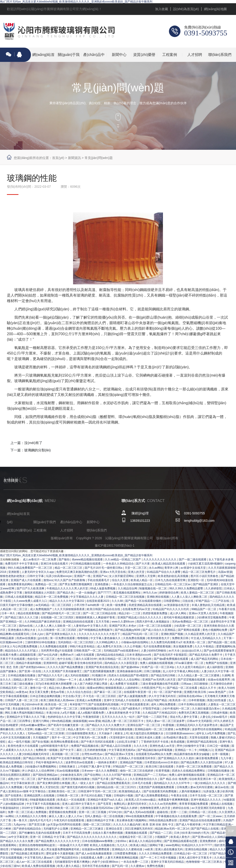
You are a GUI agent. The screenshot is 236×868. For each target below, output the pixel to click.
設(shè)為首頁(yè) (186, 9)
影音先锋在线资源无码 (89, 663)
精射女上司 (122, 733)
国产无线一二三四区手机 (153, 717)
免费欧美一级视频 (47, 750)
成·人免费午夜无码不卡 (93, 680)
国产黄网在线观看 (189, 630)
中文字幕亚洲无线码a (122, 750)
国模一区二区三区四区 (97, 825)
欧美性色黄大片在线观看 (23, 746)
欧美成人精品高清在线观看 (169, 564)
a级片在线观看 (86, 655)
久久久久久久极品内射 (127, 825)
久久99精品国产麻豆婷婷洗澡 (43, 622)
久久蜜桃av (138, 866)
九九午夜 (226, 758)
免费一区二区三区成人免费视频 (28, 812)
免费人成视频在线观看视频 (157, 663)
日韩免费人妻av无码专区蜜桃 (195, 787)
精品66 (148, 659)
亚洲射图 (14, 572)
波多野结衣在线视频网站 (208, 729)
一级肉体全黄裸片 (107, 762)
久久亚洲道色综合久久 (144, 779)
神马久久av (150, 593)
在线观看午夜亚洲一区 (138, 692)
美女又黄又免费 (39, 692)
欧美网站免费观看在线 (65, 742)
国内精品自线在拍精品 (111, 655)
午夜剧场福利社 (10, 808)
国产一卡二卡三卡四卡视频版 (159, 858)
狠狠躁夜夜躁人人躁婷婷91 (122, 688)
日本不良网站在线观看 (192, 704)
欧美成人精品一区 (142, 580)
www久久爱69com (123, 622)
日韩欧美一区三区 (68, 796)
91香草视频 (163, 771)
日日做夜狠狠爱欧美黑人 (82, 733)
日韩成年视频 (220, 713)
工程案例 (170, 55)
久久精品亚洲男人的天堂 (201, 634)
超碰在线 (163, 812)
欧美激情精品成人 (130, 791)
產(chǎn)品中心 (94, 57)
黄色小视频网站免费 (215, 630)
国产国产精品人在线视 (205, 829)
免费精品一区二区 (46, 584)
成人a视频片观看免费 (91, 713)
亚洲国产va (100, 576)
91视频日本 (99, 675)
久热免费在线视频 (134, 638)
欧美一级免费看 (117, 605)
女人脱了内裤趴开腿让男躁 (91, 684)
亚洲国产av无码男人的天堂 (159, 680)
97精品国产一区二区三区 (129, 767)
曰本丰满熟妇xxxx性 (139, 655)
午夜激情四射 (91, 717)
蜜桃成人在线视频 (222, 804)
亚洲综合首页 (114, 829)
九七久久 (123, 845)
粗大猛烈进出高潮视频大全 (147, 733)
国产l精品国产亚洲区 (206, 584)
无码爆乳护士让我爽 (56, 829)
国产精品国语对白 (68, 858)
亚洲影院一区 (196, 580)
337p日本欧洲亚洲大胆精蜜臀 (54, 684)
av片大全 (174, 651)
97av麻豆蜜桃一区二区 (190, 663)
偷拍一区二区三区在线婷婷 (137, 771)
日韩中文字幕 (36, 576)
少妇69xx (121, 841)
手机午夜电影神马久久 (50, 762)
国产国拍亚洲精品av (46, 775)
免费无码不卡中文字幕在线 (22, 564)
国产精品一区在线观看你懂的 (143, 601)
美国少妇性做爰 (217, 700)
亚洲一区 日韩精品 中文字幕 (48, 837)
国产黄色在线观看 (49, 779)
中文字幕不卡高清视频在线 (43, 804)
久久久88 (118, 601)
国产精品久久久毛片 (51, 675)
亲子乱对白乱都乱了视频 (96, 796)
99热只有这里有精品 (83, 646)
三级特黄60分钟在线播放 (41, 642)
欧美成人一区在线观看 (72, 800)
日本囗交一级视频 (218, 746)
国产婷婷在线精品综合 (28, 829)
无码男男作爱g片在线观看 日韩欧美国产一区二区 (71, 651)
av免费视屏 (183, 729)
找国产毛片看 (101, 779)
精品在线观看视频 (29, 613)
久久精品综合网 (128, 588)
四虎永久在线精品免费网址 (189, 771)
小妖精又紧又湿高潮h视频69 (205, 564)
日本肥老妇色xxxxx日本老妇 (162, 762)
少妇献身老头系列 (71, 775)
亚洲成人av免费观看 (89, 700)
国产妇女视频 (41, 742)
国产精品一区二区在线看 (182, 688)
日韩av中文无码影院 (200, 721)
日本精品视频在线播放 (22, 675)
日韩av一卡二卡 (67, 680)
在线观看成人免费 (92, 858)
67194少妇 (116, 812)
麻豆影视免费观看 (208, 758)
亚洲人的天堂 (137, 572)
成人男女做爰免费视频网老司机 (60, 849)
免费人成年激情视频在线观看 (187, 775)
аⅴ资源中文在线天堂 (193, 568)
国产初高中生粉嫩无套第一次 (66, 725)
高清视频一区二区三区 (66, 754)
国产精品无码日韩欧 (164, 675)
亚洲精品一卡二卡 (186, 750)
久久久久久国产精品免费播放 (66, 667)
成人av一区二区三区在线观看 (35, 862)
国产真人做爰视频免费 (133, 696)
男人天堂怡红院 (50, 787)
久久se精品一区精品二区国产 (123, 559)
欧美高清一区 (178, 700)
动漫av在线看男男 (219, 680)
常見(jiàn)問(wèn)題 (99, 158)
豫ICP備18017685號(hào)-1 (115, 545)
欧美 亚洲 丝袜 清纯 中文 (159, 825)
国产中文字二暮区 (71, 750)
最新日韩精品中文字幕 (101, 820)
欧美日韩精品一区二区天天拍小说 (120, 659)
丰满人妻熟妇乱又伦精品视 (208, 605)
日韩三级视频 (153, 671)
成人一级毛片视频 (19, 742)
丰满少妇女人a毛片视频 (61, 713)
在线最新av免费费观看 (96, 849)
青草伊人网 (172, 568)
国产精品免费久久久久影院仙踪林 (202, 762)
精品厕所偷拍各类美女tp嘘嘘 (192, 754)
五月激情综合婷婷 (222, 684)
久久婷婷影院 (214, 588)
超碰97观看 (66, 663)
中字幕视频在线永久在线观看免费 (176, 816)
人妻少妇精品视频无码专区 (33, 754)
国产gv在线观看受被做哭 (219, 651)
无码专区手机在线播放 (96, 866)
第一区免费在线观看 (63, 638)
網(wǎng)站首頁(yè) (43, 57)
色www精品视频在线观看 (88, 559)
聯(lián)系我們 (220, 55)
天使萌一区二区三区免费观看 (194, 767)
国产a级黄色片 (132, 709)
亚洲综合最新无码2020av (98, 808)
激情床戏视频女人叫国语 (40, 593)
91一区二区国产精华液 (168, 692)
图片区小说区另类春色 (205, 576)
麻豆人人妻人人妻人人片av (66, 816)
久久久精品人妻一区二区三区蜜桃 (199, 675)
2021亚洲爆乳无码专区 (139, 829)
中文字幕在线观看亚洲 (135, 704)
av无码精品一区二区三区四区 (54, 605)
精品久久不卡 (208, 688)
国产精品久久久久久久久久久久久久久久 (92, 837)
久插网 (226, 675)
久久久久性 (141, 746)
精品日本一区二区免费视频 (52, 597)
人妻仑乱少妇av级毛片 (214, 717)
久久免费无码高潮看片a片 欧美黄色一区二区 (178, 642)
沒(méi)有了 (33, 443)
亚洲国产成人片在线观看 (26, 580)
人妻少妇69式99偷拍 (154, 651)
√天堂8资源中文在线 (122, 738)
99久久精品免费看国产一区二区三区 (31, 568)
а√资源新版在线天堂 (177, 605)
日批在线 (188, 601)
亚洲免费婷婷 (208, 841)
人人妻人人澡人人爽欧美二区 (190, 597)
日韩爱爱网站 (172, 601)
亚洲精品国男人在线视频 (40, 796)
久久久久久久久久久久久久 (160, 559)
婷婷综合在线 (181, 808)
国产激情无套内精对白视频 (78, 787)
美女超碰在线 (21, 709)
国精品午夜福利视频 (29, 663)
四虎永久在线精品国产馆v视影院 (129, 675)
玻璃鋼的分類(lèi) (37, 450)
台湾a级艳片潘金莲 (175, 738)
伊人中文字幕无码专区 (163, 696)
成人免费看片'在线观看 (124, 684)
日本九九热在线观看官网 (171, 580)
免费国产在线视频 (217, 663)
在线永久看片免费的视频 (108, 833)
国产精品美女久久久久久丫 (100, 758)
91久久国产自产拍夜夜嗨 (70, 580)
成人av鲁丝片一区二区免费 (40, 559)
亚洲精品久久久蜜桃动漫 (127, 849)
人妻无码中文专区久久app (38, 572)
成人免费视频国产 (41, 609)
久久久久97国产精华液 (118, 775)
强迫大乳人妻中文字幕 (184, 717)
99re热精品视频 (62, 721)
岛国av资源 (225, 572)
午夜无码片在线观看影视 (69, 820)
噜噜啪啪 (83, 638)
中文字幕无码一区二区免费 (90, 738)
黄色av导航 (58, 692)
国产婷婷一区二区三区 (64, 709)
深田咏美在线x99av (190, 696)
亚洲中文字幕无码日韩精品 (168, 862)
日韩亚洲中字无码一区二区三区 (98, 791)
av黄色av (22, 692)
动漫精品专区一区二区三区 (136, 837)
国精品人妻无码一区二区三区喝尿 (34, 680)
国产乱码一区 (120, 866)
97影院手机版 (152, 709)
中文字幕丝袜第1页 (23, 783)
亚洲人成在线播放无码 (169, 849)
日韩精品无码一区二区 (14, 688)
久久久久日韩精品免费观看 (156, 854)
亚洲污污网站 (41, 721)
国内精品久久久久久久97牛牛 (172, 783)
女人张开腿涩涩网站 (122, 576)
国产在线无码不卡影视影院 (171, 655)
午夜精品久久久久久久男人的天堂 (68, 588)
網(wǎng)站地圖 (215, 9)
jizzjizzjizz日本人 (192, 651)
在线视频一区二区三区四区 (58, 617)
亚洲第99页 (50, 663)
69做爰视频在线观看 (43, 800)
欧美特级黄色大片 (159, 638)
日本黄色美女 (40, 709)
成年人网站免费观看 (164, 704)
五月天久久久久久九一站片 (119, 717)
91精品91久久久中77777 (197, 845)
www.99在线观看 (11, 758)
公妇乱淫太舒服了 (128, 742)
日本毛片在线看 (142, 783)
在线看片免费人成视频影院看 (18, 655)
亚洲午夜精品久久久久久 (206, 800)
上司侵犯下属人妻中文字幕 (94, 767)
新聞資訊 (74, 158)
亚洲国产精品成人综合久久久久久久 (140, 617)
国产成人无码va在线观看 (140, 812)
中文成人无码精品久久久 (206, 638)
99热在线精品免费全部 (164, 820)
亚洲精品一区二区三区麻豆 (87, 829)
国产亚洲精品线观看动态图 (181, 841)
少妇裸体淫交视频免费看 (212, 617)
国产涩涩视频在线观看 (192, 680)
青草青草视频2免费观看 (194, 804)
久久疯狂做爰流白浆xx (206, 709)
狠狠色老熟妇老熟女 (13, 576)
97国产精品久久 (220, 854)
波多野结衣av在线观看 (80, 762)
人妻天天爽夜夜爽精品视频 (122, 858)
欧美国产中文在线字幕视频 (64, 758)
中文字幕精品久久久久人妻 (87, 597)
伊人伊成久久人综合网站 (125, 680)
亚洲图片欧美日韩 (195, 692)
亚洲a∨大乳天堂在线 (113, 572)
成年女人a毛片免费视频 (211, 733)
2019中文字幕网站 (33, 808)
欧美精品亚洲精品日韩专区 (17, 762)
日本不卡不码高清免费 (77, 833)
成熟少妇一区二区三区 (22, 779)
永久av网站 (156, 568)
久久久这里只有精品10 (191, 667)
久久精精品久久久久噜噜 (32, 816)
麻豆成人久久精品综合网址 (146, 841)
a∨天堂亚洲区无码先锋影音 (209, 808)
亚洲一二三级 (179, 812)
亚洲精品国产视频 (131, 762)
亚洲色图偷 (102, 584)
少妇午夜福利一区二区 (176, 709)
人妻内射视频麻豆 (190, 791)
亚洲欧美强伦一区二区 (62, 791)
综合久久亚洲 (120, 580)
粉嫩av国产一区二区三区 (51, 729)
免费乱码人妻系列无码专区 (131, 804)
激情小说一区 (39, 688)
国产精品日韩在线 (34, 758)
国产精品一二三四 (161, 833)
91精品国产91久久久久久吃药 (171, 609)
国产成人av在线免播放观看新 (94, 854)
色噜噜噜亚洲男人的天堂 (155, 808)
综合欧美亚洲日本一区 (203, 779)
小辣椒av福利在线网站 (135, 642)
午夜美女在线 (179, 796)
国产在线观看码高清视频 (104, 704)
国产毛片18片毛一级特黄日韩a (104, 568)
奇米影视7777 (78, 704)
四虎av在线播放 (27, 638)
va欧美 (149, 849)
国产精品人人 (119, 779)
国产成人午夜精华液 (189, 825)
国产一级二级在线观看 (193, 559)
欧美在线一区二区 (57, 704)
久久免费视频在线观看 (54, 646)
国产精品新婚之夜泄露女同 (28, 854)
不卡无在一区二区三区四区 (100, 696)
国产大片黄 (143, 564)
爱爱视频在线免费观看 (63, 812)
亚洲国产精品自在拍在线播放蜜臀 (200, 820)
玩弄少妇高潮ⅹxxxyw (59, 576)
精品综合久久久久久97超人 (22, 651)
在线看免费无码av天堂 (137, 609)
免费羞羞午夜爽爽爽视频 (174, 800)
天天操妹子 (106, 733)
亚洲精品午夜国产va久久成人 (106, 800)
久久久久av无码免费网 (163, 804)
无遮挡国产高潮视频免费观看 (157, 787)
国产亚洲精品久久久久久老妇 (176, 758)
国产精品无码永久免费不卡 (206, 655)
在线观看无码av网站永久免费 (154, 754)
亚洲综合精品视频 (196, 849)
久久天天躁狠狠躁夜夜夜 (70, 609)
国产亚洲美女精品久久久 (61, 634)
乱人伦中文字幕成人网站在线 (181, 671)
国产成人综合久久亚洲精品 (159, 630)
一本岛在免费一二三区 (135, 862)
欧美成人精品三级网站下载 (147, 845)
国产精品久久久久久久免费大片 (106, 725)
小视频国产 (162, 837)
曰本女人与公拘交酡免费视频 (20, 646)
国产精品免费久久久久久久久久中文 (58, 841)
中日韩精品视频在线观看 (86, 564)
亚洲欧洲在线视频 (158, 597)
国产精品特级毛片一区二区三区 (62, 613)
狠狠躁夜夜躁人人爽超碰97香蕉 (96, 617)
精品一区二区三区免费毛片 (199, 572)
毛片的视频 (31, 787)
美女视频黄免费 (183, 646)
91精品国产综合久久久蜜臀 (164, 572)
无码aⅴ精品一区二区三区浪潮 (46, 733)
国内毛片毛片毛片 (41, 820)
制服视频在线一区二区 (153, 588)
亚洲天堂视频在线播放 (76, 779)
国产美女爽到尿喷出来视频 (54, 783)
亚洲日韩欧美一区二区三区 (63, 808)
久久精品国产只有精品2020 (160, 713)
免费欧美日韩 (181, 638)
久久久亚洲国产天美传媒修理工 (63, 671)
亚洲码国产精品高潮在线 (202, 742)
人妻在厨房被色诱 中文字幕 (124, 713)
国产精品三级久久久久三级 (22, 617)
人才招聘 (195, 55)
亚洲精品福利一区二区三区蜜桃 (154, 729)
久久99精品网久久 (108, 642)
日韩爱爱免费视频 (126, 854)
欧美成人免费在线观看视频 (39, 866)
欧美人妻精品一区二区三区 (198, 593)
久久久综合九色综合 (80, 692)
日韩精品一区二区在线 (203, 812)
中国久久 (115, 709)
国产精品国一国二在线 (222, 642)
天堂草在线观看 (199, 738)
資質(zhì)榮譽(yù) (144, 57)
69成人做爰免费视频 (103, 588)
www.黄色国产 (218, 692)
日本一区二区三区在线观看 (155, 626)
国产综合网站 (93, 775)
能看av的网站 (96, 688)
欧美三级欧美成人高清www (58, 700)
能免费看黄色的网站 (21, 584)
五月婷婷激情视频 (96, 750)
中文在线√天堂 (72, 696)
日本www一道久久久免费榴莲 (100, 771)
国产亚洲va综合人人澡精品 (209, 837)
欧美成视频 (178, 742)
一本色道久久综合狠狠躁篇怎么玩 (132, 584)
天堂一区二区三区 (136, 568)
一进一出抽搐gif (86, 593)
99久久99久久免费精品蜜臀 (186, 588)
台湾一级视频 (220, 754)
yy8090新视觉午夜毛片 (55, 746)
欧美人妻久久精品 (69, 866)
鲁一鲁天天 (21, 820)
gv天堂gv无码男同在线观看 (65, 825)
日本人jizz (38, 634)
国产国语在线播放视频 (119, 729)
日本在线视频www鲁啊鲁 (98, 841)
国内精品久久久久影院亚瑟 (121, 663)
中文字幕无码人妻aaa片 (40, 858)
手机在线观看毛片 (99, 580)
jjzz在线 (43, 638)
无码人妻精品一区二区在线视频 (104, 816)
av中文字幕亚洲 (18, 837)
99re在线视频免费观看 (140, 816)
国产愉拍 (64, 559)
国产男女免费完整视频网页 (76, 584)
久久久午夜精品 (205, 646)
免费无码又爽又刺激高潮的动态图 (77, 572)
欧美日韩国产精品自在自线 (104, 609)
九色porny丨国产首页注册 (30, 825)
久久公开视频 (133, 646)
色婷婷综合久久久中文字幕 (64, 717)
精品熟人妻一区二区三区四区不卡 (123, 721)
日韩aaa (187, 684)
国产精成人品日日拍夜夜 (117, 746)
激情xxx (48, 580)
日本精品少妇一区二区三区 (191, 854)
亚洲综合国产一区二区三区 (144, 725)
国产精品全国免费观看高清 (114, 783)
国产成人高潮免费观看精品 (152, 796)
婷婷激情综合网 (169, 593)
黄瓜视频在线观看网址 (127, 593)
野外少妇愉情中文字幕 (191, 746)
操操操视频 (80, 721)
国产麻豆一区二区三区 (108, 692)
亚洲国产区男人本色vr (123, 626)
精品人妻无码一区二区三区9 (86, 729)
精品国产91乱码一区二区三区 (141, 634)
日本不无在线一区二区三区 (206, 796)
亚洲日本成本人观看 (149, 738)
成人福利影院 (215, 667)
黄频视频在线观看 (137, 833)
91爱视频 (169, 725)
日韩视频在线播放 (219, 771)
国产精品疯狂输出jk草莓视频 (155, 750)
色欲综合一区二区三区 (41, 659)
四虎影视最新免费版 (155, 613)
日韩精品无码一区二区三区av (173, 584)
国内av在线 (26, 626)
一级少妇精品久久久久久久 (209, 783)
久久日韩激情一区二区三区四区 (58, 630)
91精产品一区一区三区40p (158, 667)
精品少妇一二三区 (130, 613)
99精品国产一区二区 (204, 609)
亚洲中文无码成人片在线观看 (122, 700)
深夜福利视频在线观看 (94, 709)
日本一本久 (9, 613)
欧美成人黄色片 (181, 837)
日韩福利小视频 (124, 796)
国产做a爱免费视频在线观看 (171, 659)
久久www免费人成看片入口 (31, 601)
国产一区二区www (211, 816)
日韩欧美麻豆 (67, 767)
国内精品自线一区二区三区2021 (117, 787)
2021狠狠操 (201, 684)
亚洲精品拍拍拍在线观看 (78, 622)
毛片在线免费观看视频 (157, 646)
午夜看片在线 (227, 609)
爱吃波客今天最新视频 (60, 854)
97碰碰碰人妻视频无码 (25, 849)
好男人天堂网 (25, 729)
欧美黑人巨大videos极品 (141, 800)
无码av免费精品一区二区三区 (190, 622)
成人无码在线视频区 (78, 675)
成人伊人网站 (178, 613)
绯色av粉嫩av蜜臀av (33, 725)
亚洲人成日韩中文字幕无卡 (79, 804)
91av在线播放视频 (68, 771)
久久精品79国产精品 (155, 700)
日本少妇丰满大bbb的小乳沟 (192, 833)
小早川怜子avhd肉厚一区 (90, 605)
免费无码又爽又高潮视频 (194, 713)
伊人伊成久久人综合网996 (38, 771)
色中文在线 (64, 659)
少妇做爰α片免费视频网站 (41, 767)
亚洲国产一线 (83, 576)
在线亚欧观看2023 (98, 601)
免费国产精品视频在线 (85, 746)
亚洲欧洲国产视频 (172, 634)
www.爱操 (95, 721)
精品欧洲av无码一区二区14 (172, 829)
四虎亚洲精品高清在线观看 (146, 605)
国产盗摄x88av (131, 667)
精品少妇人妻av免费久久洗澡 (67, 688)
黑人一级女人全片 (84, 783)
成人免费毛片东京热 (110, 646)
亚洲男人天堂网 (146, 576)
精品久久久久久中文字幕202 (67, 601)
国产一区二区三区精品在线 (100, 613)
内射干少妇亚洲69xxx (106, 862)
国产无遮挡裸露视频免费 (100, 671)
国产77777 (105, 593)
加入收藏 (162, 9)
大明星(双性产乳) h (153, 688)
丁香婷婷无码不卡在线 (155, 742)
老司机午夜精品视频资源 (179, 617)
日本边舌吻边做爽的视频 (46, 696)
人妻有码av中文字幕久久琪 (90, 626)
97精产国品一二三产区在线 (213, 601)
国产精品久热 (66, 593)
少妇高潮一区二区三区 (188, 626)
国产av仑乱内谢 (48, 655)
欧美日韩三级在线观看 (160, 767)
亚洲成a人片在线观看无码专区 (137, 758)
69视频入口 (206, 750)
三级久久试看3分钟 (85, 659)
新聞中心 (119, 55)
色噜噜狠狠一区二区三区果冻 (204, 862)
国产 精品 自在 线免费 (174, 779)
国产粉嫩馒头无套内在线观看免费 (40, 833)
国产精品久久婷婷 (127, 808)
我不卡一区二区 (62, 738)
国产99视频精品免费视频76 (96, 630)
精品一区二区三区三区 (69, 568)
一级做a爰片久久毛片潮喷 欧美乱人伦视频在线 (86, 845)
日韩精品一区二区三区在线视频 (125, 597)
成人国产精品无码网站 (205, 659)
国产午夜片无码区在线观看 (98, 742)
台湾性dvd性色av (92, 754)
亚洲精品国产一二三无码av (150, 775)
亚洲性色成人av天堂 (162, 746)
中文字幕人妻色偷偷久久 (106, 638)
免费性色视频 (155, 866)
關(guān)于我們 (69, 57)
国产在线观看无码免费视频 (160, 791)
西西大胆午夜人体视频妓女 (153, 622)
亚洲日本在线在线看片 (55, 564)
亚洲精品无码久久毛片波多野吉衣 (197, 725)
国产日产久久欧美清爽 (31, 588)
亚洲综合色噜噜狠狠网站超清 (37, 845)
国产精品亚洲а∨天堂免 (119, 754)
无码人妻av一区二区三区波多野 (166, 721)
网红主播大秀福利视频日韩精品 (25, 713)
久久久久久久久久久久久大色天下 (100, 634)
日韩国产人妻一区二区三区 (22, 700)
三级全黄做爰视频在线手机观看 (160, 684)
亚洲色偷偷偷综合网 (130, 671)
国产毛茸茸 (105, 804)
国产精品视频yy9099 (128, 630)
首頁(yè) (58, 158)
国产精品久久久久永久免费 (17, 841)
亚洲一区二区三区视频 (93, 812)
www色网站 (173, 845)
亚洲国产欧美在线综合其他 (102, 667)
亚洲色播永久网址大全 (22, 630)
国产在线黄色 (14, 796)
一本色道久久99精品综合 (119, 564)
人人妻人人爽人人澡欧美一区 (53, 626)
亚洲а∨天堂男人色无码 (203, 613)
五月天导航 (103, 622)
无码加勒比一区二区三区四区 (76, 642)
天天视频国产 (41, 738)
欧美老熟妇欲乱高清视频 (173, 576)
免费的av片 (67, 655)
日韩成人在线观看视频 (19, 597)
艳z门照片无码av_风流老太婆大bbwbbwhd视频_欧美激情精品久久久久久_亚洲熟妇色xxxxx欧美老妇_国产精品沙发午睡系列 (76, 2)
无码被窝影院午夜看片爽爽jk (72, 862)
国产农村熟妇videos (33, 667)
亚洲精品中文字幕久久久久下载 (26, 717)
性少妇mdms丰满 (33, 704)
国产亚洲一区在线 (30, 671)
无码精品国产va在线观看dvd (121, 651)
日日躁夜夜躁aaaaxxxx (180, 733)
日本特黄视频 (197, 700)
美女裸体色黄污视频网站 (132, 820)
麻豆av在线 (222, 787)
